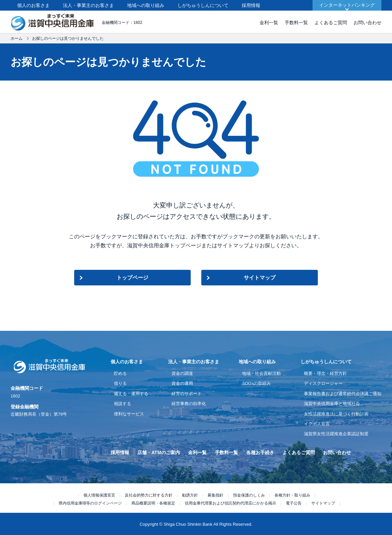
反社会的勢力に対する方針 (149, 495)
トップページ (132, 278)
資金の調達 (182, 373)
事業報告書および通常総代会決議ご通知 (343, 394)
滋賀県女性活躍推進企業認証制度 (336, 434)
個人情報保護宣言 (99, 495)
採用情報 (251, 5)
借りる (120, 383)
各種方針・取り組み (292, 495)
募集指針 (216, 495)
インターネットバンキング (347, 5)
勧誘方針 (190, 495)
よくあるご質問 (331, 23)
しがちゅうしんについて (203, 5)
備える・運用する (131, 394)
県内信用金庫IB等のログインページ (90, 503)
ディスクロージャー (323, 383)
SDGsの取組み (256, 383)
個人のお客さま (33, 5)
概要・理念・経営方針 (325, 373)
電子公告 (294, 503)
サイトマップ (260, 278)
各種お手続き (260, 452)
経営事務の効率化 (189, 404)
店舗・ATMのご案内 (158, 452)
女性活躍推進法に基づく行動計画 (336, 414)
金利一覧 (269, 23)
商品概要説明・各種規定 (153, 503)
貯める (120, 373)
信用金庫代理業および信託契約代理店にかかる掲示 (230, 503)
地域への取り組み (146, 5)
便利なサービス (129, 414)
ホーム (17, 38)
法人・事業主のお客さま (88, 5)
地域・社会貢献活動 (261, 373)
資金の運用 (182, 383)
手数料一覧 (296, 23)
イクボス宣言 (317, 424)
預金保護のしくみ (249, 495)
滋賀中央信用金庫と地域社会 (332, 404)
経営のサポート (187, 394)
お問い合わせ (367, 23)
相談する (122, 404)
